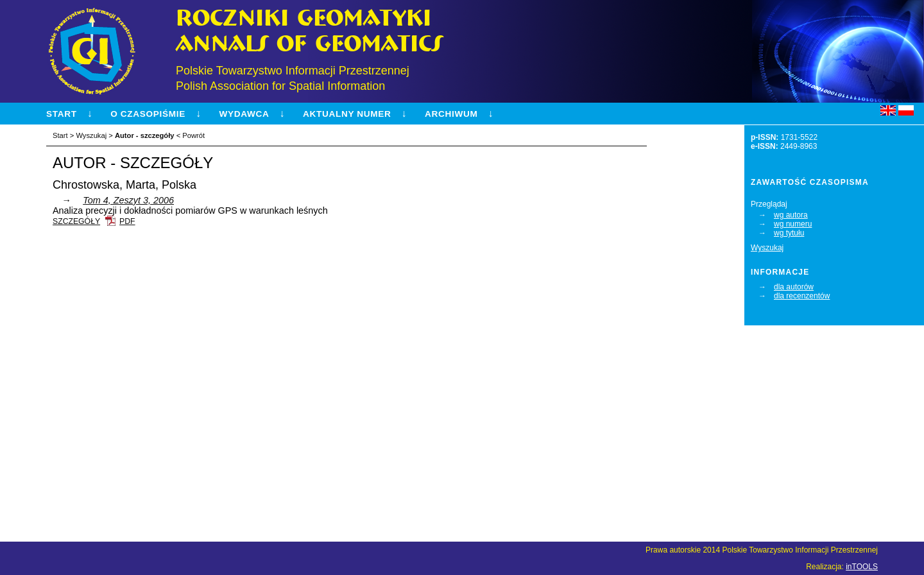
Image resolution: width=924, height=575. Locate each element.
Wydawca (244, 114)
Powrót (193, 135)
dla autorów (794, 287)
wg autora (791, 215)
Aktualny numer (347, 114)
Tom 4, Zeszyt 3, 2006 (128, 200)
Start (62, 114)
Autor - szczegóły (145, 135)
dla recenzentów (802, 296)
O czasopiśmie (148, 114)
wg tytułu (789, 233)
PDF (127, 221)
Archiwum (451, 114)
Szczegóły (76, 221)
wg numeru (793, 224)
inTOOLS (862, 567)
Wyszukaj (767, 248)
